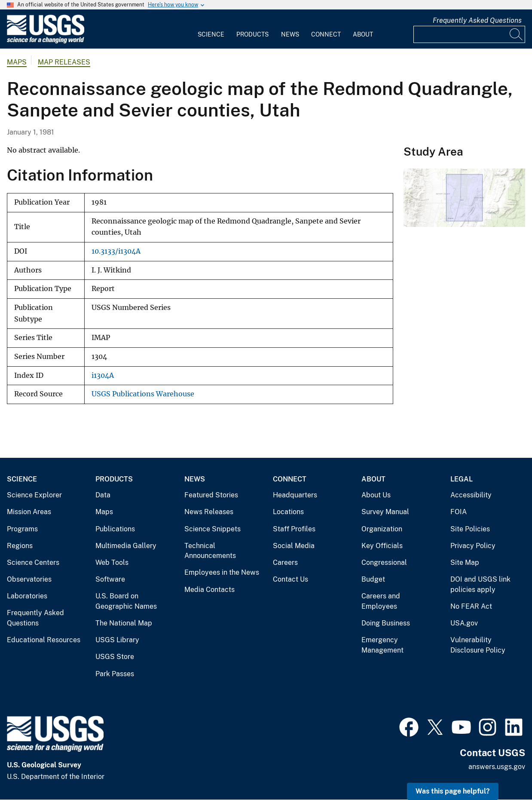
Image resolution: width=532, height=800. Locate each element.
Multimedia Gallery (126, 546)
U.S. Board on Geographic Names (126, 601)
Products (252, 34)
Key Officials (382, 546)
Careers (285, 562)
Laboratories (27, 596)
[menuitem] (211, 29)
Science (211, 34)
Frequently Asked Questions (477, 20)
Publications (115, 529)
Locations (288, 512)
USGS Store (115, 657)
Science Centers (33, 562)
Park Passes (115, 674)
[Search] (517, 34)
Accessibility (471, 495)
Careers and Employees (381, 601)
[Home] (46, 41)
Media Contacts (209, 590)
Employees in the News (222, 572)
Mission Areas (29, 512)
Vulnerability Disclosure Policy (478, 645)
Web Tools (112, 562)
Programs (22, 529)
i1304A (103, 375)
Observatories (29, 579)
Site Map (465, 562)
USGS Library (117, 640)
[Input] (469, 34)
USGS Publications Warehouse (143, 394)
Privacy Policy (473, 546)
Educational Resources (44, 640)
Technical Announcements (210, 551)
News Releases (209, 512)
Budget (373, 579)
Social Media (294, 546)
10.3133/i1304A (116, 251)
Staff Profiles (294, 529)
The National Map (124, 623)
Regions (20, 546)
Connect (326, 34)
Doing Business (386, 623)
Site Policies (470, 529)
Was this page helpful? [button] (453, 791)
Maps (17, 62)
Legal (462, 479)
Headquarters (295, 495)
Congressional (384, 562)
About (363, 34)
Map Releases (64, 62)
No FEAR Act (471, 606)
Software (110, 579)
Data (103, 495)
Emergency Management (382, 645)
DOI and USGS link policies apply (480, 584)
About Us (376, 495)
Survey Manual (385, 512)
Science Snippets (212, 529)
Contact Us (290, 579)
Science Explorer (34, 495)
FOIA (459, 512)
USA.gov (464, 623)
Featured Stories (211, 495)
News (290, 34)
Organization (382, 529)
